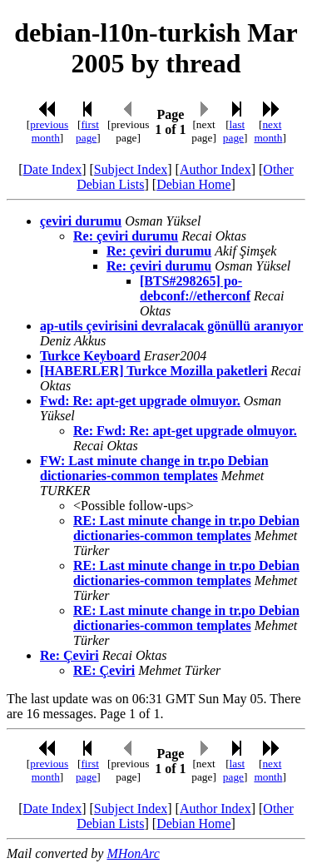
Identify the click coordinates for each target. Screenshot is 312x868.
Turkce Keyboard (90, 356)
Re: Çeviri (69, 655)
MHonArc (133, 853)
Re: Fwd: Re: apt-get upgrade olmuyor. (185, 431)
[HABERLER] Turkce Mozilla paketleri (154, 371)
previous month (49, 131)
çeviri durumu (81, 221)
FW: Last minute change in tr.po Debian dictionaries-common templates (154, 468)
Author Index (215, 169)
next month (268, 131)
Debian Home (193, 184)
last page (234, 131)
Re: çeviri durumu (126, 236)
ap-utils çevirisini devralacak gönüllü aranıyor (171, 326)
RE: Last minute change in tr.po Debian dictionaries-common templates (186, 528)
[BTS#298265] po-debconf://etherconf (195, 288)
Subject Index (131, 169)
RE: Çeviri (104, 670)
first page (87, 131)
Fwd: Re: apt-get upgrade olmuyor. (140, 401)
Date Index (53, 169)
